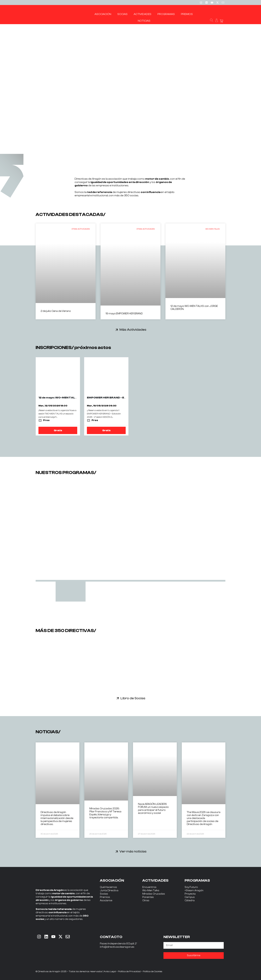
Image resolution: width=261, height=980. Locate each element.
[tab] (71, 592)
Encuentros (149, 887)
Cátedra (190, 900)
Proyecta (190, 894)
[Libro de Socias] (118, 698)
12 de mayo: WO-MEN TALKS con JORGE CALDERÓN (75, 398)
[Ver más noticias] (117, 852)
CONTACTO (111, 937)
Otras (146, 900)
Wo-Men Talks (151, 891)
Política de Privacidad (129, 972)
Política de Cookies (153, 972)
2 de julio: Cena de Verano (56, 311)
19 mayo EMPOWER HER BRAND (124, 314)
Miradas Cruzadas (154, 894)
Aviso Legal (110, 972)
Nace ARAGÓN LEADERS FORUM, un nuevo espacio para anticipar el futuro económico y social (153, 809)
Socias (104, 894)
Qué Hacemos (108, 887)
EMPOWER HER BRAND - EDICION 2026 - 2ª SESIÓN (122, 398)
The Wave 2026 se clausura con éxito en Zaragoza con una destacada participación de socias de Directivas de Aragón (204, 818)
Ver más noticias (133, 851)
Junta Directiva (109, 891)
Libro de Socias (133, 698)
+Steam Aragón (194, 891)
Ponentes (148, 897)
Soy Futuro (191, 887)
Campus (190, 897)
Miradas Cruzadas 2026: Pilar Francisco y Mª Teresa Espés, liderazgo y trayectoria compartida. (105, 813)
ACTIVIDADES (155, 880)
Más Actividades (133, 330)
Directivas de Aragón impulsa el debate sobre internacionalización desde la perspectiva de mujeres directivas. (57, 818)
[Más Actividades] (117, 330)
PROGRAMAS (197, 880)
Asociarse (106, 900)
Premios (105, 897)
